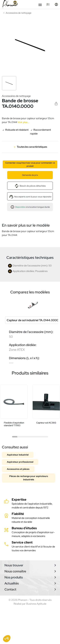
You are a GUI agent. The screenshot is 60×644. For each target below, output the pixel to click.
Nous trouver (14, 565)
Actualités (12, 583)
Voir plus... (23, 122)
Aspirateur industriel (18, 455)
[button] (7, 639)
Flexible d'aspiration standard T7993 (14, 424)
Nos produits (14, 577)
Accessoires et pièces (18, 469)
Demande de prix (30, 175)
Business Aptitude (36, 604)
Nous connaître (15, 571)
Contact (10, 589)
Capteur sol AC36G (46, 423)
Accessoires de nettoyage (16, 96)
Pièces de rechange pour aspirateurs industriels (29, 478)
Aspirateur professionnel (20, 462)
